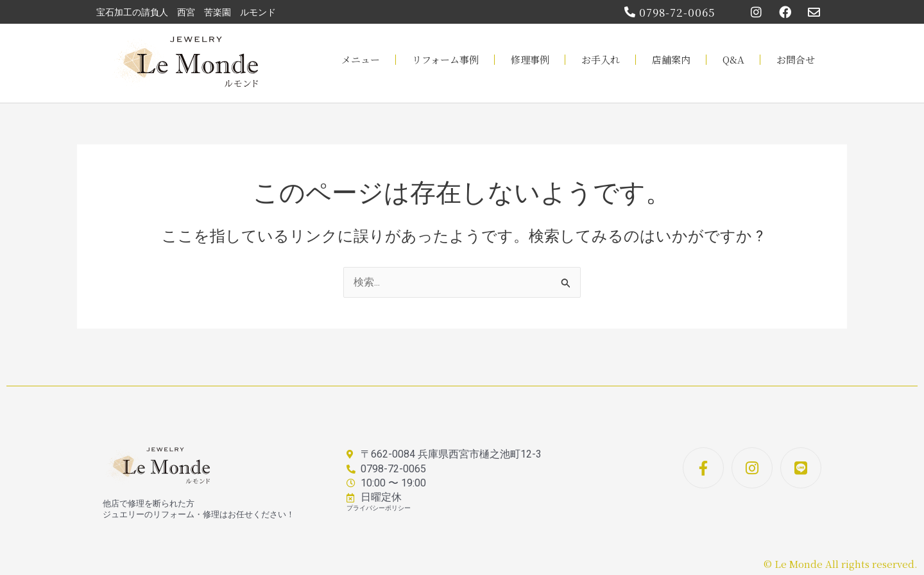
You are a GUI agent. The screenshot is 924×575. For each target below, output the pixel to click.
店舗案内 (671, 59)
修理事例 (530, 59)
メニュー (361, 59)
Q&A (733, 59)
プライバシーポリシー (379, 508)
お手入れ (601, 59)
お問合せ (796, 59)
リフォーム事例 (445, 59)
